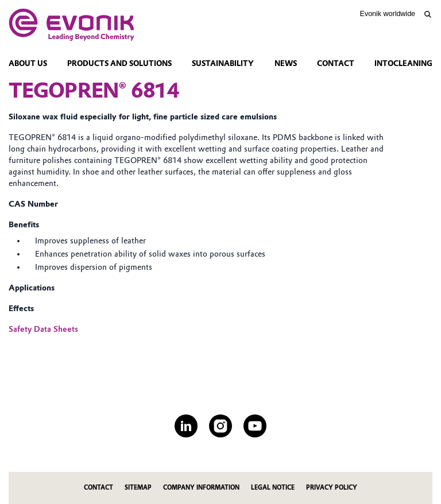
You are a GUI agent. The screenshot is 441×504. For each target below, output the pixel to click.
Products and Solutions (119, 63)
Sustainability (223, 63)
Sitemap (138, 488)
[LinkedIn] (186, 426)
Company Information (201, 488)
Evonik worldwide (388, 14)
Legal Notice (273, 488)
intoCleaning (403, 63)
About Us (28, 63)
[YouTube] (255, 426)
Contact (336, 63)
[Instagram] (220, 426)
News (286, 63)
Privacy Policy (332, 488)
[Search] (428, 14)
